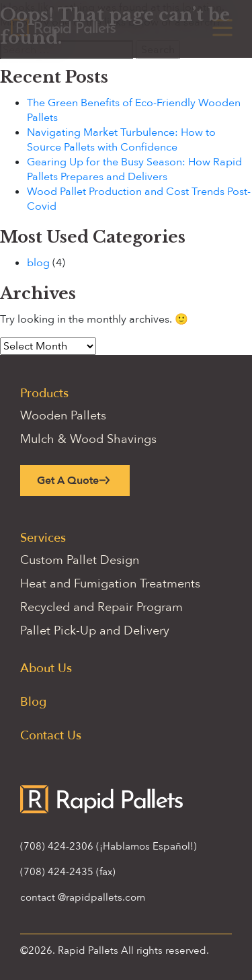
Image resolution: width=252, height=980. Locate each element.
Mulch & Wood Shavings (88, 439)
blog (38, 263)
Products (44, 394)
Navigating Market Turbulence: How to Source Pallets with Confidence (121, 140)
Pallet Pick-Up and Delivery (95, 631)
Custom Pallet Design (80, 560)
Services (43, 538)
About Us (46, 668)
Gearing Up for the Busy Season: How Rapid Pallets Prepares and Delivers (134, 169)
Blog (33, 702)
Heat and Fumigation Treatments (110, 584)
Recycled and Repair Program (101, 607)
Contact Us (51, 736)
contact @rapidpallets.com (83, 897)
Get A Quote (68, 481)
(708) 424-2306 (57, 846)
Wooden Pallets (63, 416)
